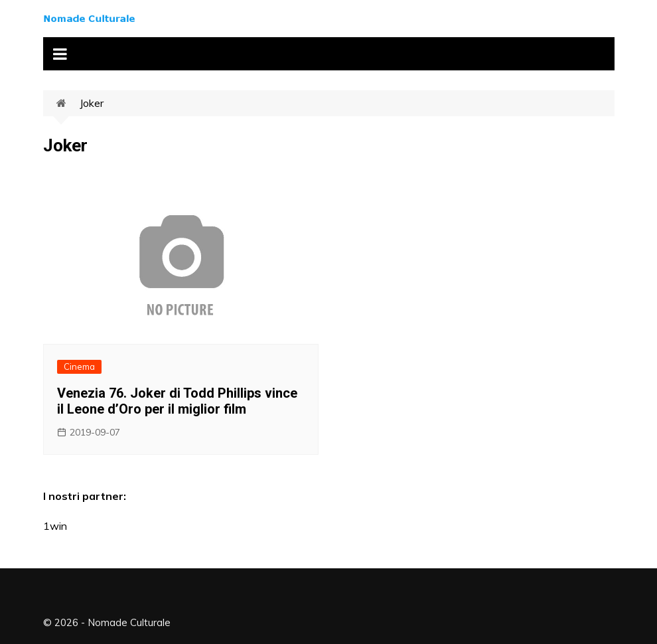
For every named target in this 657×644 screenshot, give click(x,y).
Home (68, 104)
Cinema (79, 366)
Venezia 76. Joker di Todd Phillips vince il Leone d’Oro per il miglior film (177, 401)
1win (55, 526)
